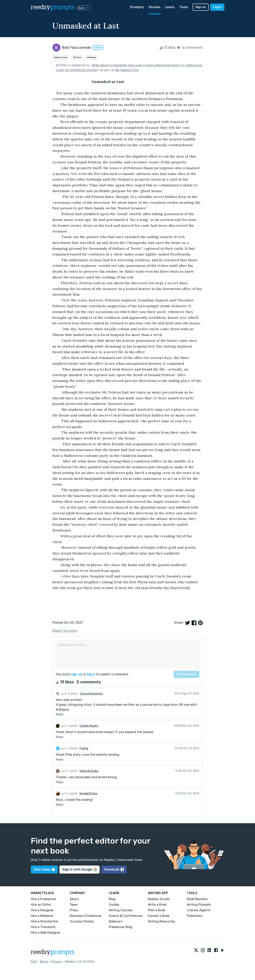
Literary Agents (199, 910)
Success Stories (82, 921)
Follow (98, 48)
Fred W (84, 748)
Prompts (137, 7)
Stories (154, 7)
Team (74, 905)
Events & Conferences (126, 916)
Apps (84, 8)
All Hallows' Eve (127, 70)
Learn (170, 7)
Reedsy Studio (159, 899)
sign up (76, 674)
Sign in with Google (79, 869)
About (74, 899)
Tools (183, 7)
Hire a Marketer (42, 916)
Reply (60, 714)
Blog (112, 899)
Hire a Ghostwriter (44, 921)
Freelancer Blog (121, 927)
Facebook (114, 869)
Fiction (77, 57)
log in (91, 674)
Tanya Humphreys (91, 694)
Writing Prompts (199, 905)
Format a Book (159, 916)
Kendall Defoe (88, 794)
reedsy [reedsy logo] (52, 7)
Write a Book (157, 905)
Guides (114, 905)
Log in (217, 7)
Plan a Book (156, 910)
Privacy (57, 962)
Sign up (201, 7)
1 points (69, 694)
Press (74, 910)
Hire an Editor (41, 905)
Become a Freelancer (86, 916)
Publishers (195, 916)
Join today (44, 869)
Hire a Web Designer (46, 933)
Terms (44, 962)
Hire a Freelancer (43, 899)
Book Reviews (197, 899)
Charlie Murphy (89, 726)
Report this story (65, 631)
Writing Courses (121, 910)
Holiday (92, 57)
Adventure (61, 57)
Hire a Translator (43, 927)
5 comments (189, 48)
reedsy (52, 952)
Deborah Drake (89, 771)
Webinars (116, 921)
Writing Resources (161, 921)
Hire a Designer (42, 910)
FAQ (34, 962)
